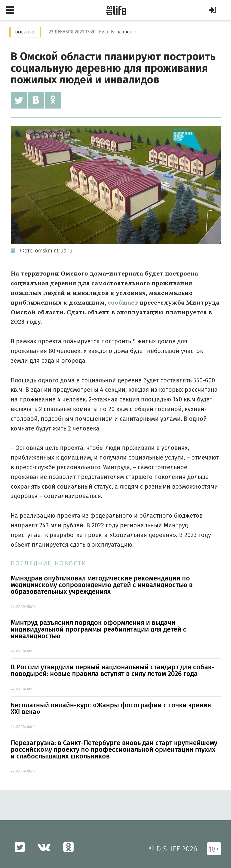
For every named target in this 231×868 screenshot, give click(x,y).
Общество (25, 32)
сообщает (123, 302)
